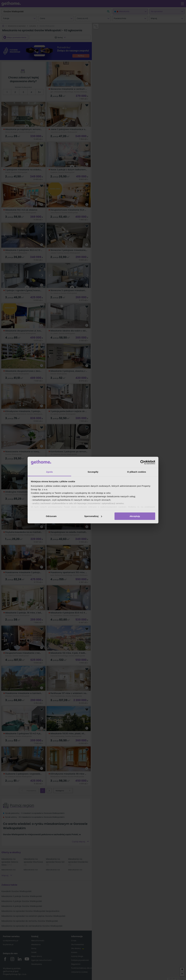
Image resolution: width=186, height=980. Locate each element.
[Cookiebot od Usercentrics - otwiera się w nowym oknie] (142, 462)
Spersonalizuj (93, 516)
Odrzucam (51, 516)
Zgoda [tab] (49, 472)
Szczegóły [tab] (93, 472)
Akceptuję (135, 516)
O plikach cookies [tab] (137, 472)
